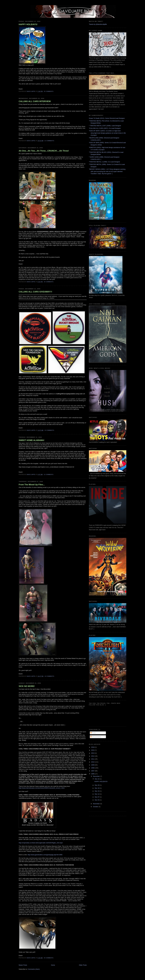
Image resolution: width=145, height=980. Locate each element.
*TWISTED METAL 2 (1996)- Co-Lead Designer (105, 162)
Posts (93, 733)
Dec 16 (97, 788)
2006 (93, 774)
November (97, 804)
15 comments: (50, 430)
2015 (93, 750)
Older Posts (83, 965)
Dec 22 (97, 779)
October (96, 807)
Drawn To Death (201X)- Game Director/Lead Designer (107, 118)
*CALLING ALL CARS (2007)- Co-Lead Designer (105, 128)
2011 (93, 759)
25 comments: (49, 91)
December (97, 776)
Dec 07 (97, 797)
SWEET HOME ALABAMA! (32, 440)
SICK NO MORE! (27, 686)
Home (53, 965)
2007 (93, 771)
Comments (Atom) (34, 969)
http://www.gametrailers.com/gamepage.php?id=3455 (45, 855)
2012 (93, 756)
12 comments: (49, 475)
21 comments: (50, 141)
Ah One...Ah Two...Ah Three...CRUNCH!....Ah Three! (44, 151)
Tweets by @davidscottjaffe (98, 24)
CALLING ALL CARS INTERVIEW (35, 101)
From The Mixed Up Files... (32, 485)
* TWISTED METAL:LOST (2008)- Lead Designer (105, 126)
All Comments (96, 737)
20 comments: (49, 282)
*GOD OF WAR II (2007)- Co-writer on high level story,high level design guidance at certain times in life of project (107, 133)
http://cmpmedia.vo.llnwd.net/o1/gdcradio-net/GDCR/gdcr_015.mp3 (41, 843)
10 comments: (50, 676)
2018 (93, 747)
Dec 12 (97, 794)
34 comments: (49, 958)
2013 (93, 753)
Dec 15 (97, 791)
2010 (93, 762)
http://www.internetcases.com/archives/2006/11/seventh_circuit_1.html (42, 788)
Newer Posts (23, 965)
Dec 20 (97, 785)
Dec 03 (97, 800)
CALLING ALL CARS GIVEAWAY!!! (35, 292)
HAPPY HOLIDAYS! (28, 24)
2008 (93, 768)
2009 (93, 765)
